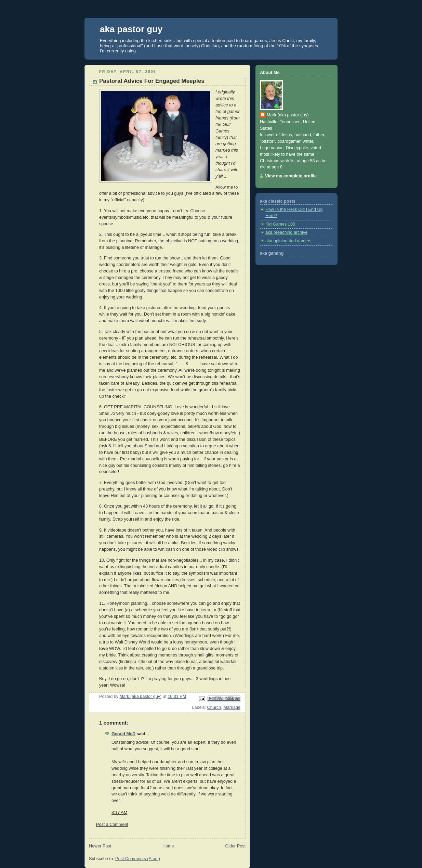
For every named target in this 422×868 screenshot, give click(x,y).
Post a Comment (112, 825)
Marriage (232, 707)
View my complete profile (291, 176)
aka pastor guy (131, 29)
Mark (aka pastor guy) (288, 115)
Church (214, 707)
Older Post (235, 846)
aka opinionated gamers (288, 241)
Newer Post (100, 846)
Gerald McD (123, 734)
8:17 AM (119, 813)
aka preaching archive (286, 232)
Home (168, 846)
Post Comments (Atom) (138, 859)
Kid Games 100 (280, 224)
